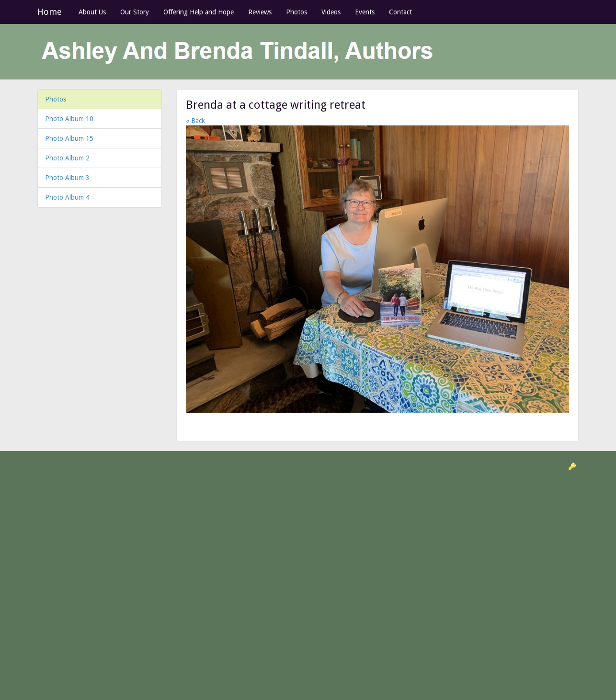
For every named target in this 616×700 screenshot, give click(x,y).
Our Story (135, 12)
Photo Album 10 (69, 119)
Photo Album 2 (67, 158)
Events (365, 12)
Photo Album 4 (67, 197)
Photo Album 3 (67, 178)
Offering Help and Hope (199, 12)
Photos (297, 12)
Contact (400, 12)
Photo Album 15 (69, 138)
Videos (331, 12)
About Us (92, 12)
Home (50, 12)
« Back (195, 121)
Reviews (260, 12)
